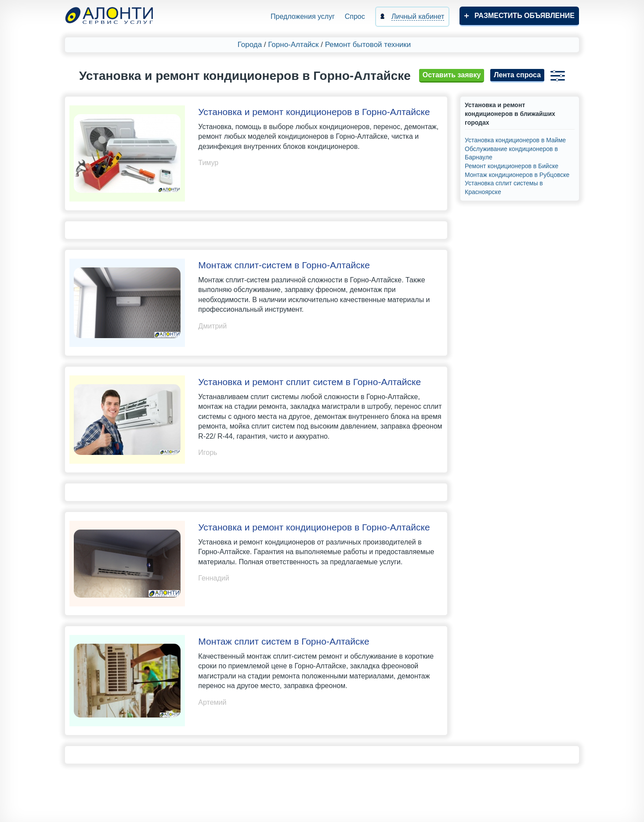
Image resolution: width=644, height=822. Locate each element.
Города (250, 45)
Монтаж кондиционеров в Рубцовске (517, 175)
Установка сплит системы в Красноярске (504, 187)
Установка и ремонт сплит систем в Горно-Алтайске (309, 382)
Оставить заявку (452, 75)
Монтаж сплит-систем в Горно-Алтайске (284, 265)
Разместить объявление (525, 16)
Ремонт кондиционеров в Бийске (512, 166)
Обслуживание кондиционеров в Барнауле (511, 153)
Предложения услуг (303, 16)
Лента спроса (517, 75)
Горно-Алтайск (293, 45)
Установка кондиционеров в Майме (515, 140)
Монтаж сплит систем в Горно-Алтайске (284, 641)
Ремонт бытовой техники (368, 45)
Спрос (355, 16)
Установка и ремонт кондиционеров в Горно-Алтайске (314, 112)
